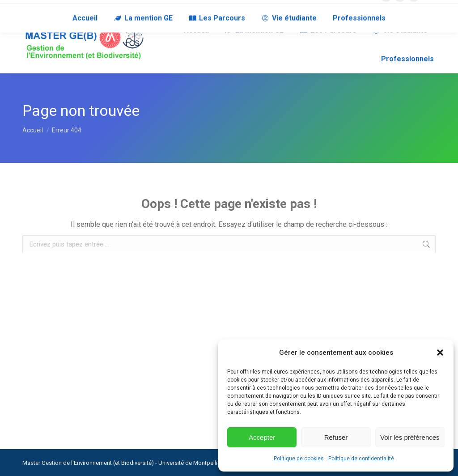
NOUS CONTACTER (48, 8)
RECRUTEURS (100, 8)
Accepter (262, 437)
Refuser (336, 437)
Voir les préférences (410, 437)
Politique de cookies (299, 459)
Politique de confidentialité (361, 459)
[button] (440, 353)
